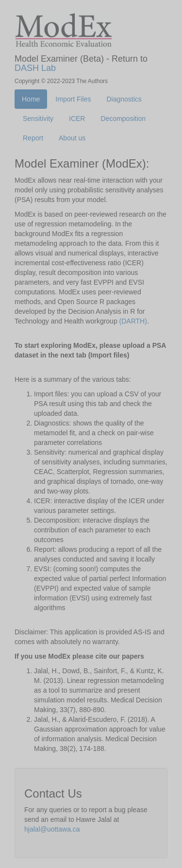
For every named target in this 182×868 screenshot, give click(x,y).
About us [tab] (72, 138)
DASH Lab (35, 68)
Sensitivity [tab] (38, 119)
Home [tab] (31, 99)
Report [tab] (33, 138)
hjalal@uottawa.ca (52, 829)
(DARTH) (133, 321)
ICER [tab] (77, 119)
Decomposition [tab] (123, 119)
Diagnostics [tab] (124, 99)
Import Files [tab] (73, 99)
